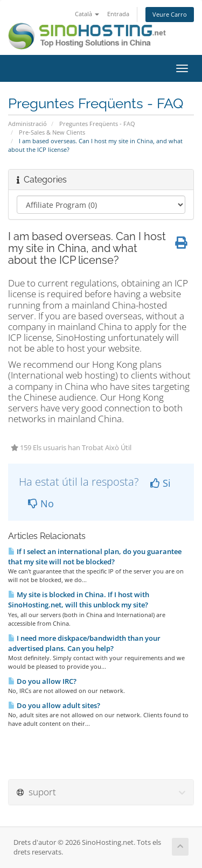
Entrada (118, 14)
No (41, 503)
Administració (27, 124)
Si (161, 483)
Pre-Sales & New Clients (52, 132)
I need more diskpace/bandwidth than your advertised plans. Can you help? (84, 643)
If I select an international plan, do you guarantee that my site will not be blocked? (95, 556)
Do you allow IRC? (42, 681)
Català (87, 14)
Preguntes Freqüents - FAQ (97, 124)
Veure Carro (170, 14)
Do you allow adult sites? (54, 705)
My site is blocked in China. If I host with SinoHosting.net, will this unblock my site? (79, 600)
